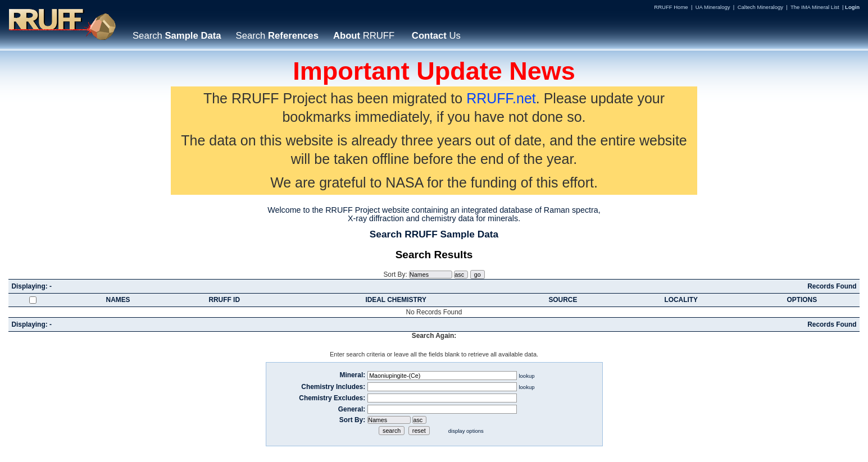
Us (435, 36)
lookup (526, 376)
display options (466, 431)
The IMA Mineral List (815, 7)
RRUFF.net (501, 98)
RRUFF (364, 36)
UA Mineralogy (713, 7)
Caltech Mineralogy (760, 7)
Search (177, 36)
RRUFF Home (671, 7)
